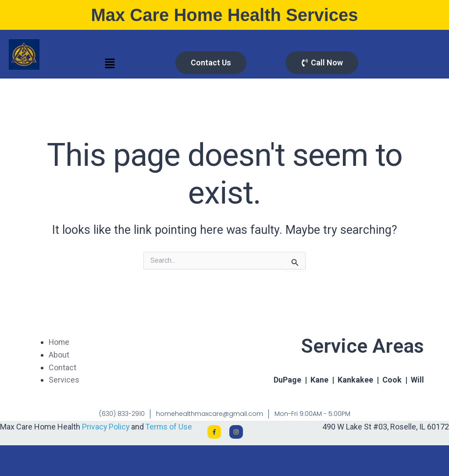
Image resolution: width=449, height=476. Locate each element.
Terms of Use (170, 427)
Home (59, 342)
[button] (110, 64)
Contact (62, 367)
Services (64, 380)
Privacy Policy (106, 427)
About (59, 355)
